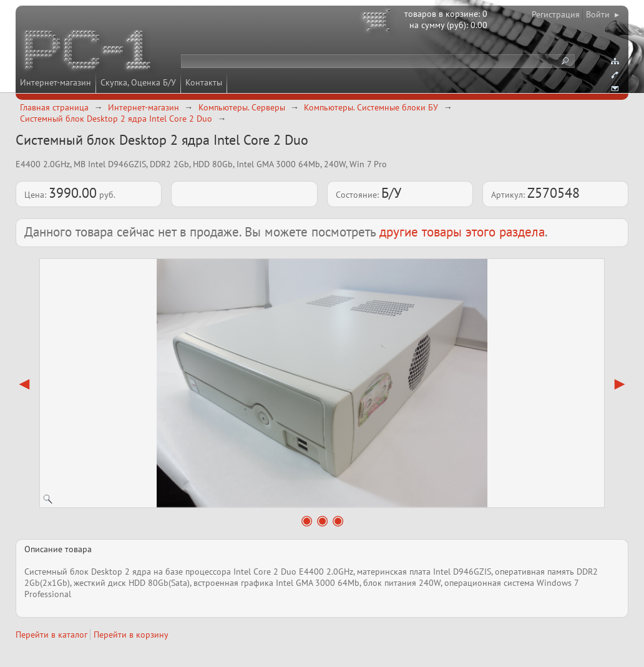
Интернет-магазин (56, 82)
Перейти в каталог (51, 635)
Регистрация (556, 14)
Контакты (204, 82)
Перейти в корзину (131, 635)
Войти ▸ (603, 14)
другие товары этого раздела (462, 232)
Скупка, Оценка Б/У (138, 82)
